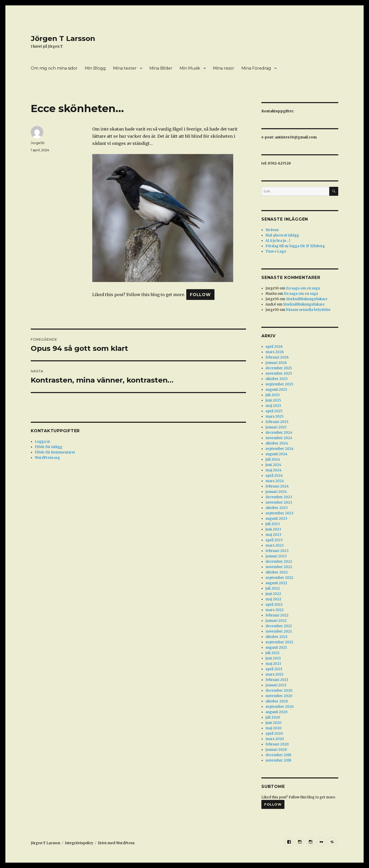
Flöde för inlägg (49, 447)
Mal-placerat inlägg (282, 235)
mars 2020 (275, 739)
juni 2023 (273, 529)
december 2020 (279, 691)
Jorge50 (38, 143)
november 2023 (279, 502)
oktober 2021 (276, 637)
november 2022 (279, 567)
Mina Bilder (161, 68)
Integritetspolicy (79, 843)
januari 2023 (276, 556)
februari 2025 (277, 422)
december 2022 (279, 562)
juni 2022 (273, 594)
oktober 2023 (277, 508)
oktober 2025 (276, 379)
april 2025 (274, 411)
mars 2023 (275, 545)
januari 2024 (276, 492)
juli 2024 (273, 459)
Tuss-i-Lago (276, 251)
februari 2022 (277, 615)
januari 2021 (276, 685)
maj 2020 (274, 728)
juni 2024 (273, 465)
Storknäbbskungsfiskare (307, 299)
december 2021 (279, 626)
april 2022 (274, 605)
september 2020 (280, 707)
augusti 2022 (276, 583)
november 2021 (279, 631)
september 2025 (279, 384)
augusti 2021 (276, 648)
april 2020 (274, 734)
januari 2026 (276, 363)
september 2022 (279, 578)
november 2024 (279, 438)
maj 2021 (273, 664)
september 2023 (279, 513)
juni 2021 (273, 658)
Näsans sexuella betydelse (308, 310)
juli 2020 (273, 717)
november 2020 (279, 696)
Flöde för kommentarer (55, 452)
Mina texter (125, 68)
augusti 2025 (276, 390)
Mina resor (224, 68)
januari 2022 (276, 621)
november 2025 (279, 373)
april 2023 (274, 540)
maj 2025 (273, 406)
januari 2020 (276, 750)
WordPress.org (47, 458)
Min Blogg (95, 68)
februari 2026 (277, 357)
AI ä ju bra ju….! (278, 241)
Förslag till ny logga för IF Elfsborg (295, 246)
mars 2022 (275, 610)
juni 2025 (273, 400)
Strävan (272, 230)
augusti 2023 (276, 519)
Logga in (42, 442)
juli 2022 (273, 588)
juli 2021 (272, 653)
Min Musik (190, 68)
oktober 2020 (277, 701)
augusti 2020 (276, 712)
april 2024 (274, 476)
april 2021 (274, 669)
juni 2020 (273, 723)
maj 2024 (274, 470)
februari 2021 (277, 680)
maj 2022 (273, 599)
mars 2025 (274, 416)
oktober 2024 (277, 443)
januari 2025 (276, 427)
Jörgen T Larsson (63, 38)
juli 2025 (273, 395)
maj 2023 (273, 535)
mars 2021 (274, 674)
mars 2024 (275, 481)
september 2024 (280, 449)
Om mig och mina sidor (54, 68)
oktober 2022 (277, 572)
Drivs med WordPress (116, 843)
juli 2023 (273, 524)
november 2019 (278, 760)
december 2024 (279, 433)
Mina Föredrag (256, 68)
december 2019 (278, 755)
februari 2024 (277, 486)
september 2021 (279, 642)
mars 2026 (275, 352)
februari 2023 (277, 551)
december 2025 (279, 368)
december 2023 (279, 497)
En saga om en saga (303, 288)
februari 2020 (277, 744)
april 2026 (274, 347)
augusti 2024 (276, 454)
